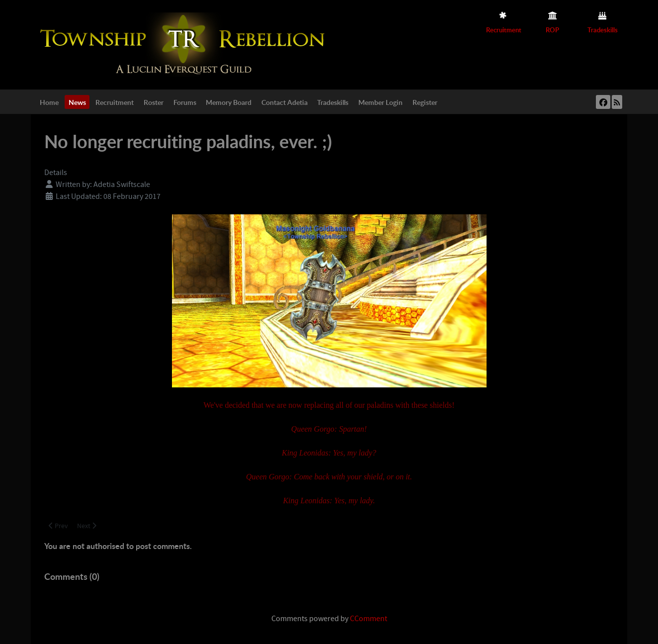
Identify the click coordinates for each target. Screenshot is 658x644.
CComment (369, 619)
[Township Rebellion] (185, 44)
